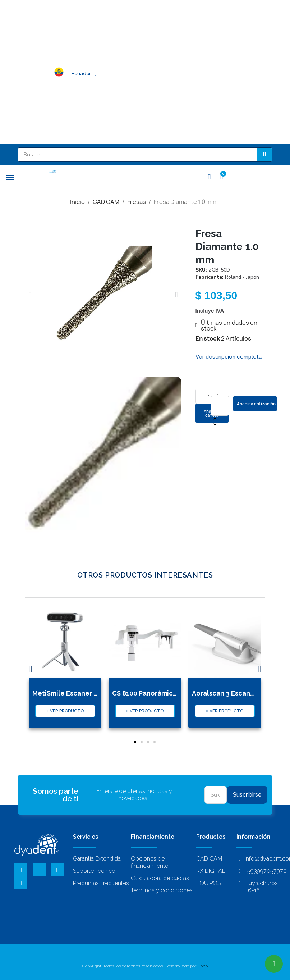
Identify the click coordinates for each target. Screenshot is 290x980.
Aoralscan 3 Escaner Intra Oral (240, 689)
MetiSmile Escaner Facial (72, 689)
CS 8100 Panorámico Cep (152, 689)
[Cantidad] (220, 406)
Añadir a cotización (256, 404)
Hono (202, 962)
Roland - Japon (242, 277)
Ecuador (84, 74)
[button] (30, 295)
